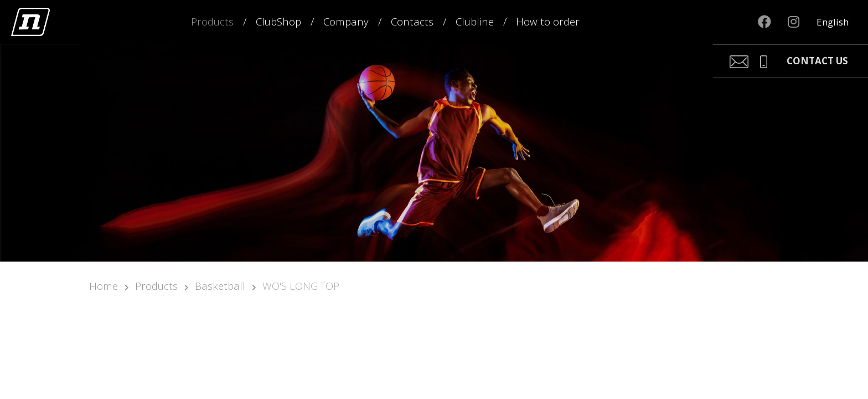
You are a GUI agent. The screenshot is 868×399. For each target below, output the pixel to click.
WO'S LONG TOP (301, 286)
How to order (548, 21)
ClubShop (278, 21)
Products (212, 21)
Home (104, 286)
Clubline (475, 21)
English (833, 22)
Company (346, 21)
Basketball (220, 286)
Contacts (412, 21)
